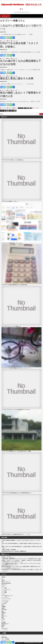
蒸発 (31, 108)
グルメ (3, 586)
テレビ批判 (4, 591)
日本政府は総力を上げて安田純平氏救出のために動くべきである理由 (17, 570)
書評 (3, 618)
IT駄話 (3, 580)
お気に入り (4, 585)
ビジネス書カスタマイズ (7, 596)
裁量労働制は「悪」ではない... (17, 243)
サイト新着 (4, 588)
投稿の (4, 637)
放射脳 (3, 608)
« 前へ (2, 111)
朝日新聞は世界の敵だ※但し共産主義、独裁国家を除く (14, 551)
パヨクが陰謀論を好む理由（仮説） (10, 563)
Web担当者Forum (6, 583)
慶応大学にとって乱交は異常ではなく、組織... (21, 451)
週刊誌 (3, 625)
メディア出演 (5, 602)
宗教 (3, 605)
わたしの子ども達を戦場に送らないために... (20, 410)
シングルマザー (21, 108)
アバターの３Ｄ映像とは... (15, 326)
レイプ (25, 108)
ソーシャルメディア (6, 590)
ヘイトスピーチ (5, 597)
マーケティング (5, 600)
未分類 (13, 108)
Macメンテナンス (6, 582)
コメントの (5, 639)
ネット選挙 (4, 593)
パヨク (3, 594)
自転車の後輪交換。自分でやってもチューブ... (20, 368)
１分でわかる (5, 628)
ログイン (4, 636)
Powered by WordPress (29, 643)
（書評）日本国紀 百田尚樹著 (9, 550)
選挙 (3, 627)
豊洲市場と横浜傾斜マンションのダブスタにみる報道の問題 (15, 566)
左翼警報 (4, 607)
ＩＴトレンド (5, 630)
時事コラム (9, 41)
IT (2, 579)
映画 (3, 614)
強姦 (28, 108)
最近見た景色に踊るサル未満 (17, 78)
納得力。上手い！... (14, 201)
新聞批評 (4, 613)
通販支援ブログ (5, 624)
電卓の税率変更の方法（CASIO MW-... (19, 285)
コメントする (15, 41)
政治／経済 (4, 610)
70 (10, 111)
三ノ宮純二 (4, 604)
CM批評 (3, 577)
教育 (3, 611)
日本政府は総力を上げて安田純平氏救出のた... (21, 493)
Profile (3, 557)
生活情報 (4, 622)
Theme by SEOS (38, 643)
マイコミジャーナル (6, 599)
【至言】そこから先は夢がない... (17, 160)
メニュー (5, 16)
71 (13, 111)
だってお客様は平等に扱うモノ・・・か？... (20, 534)
